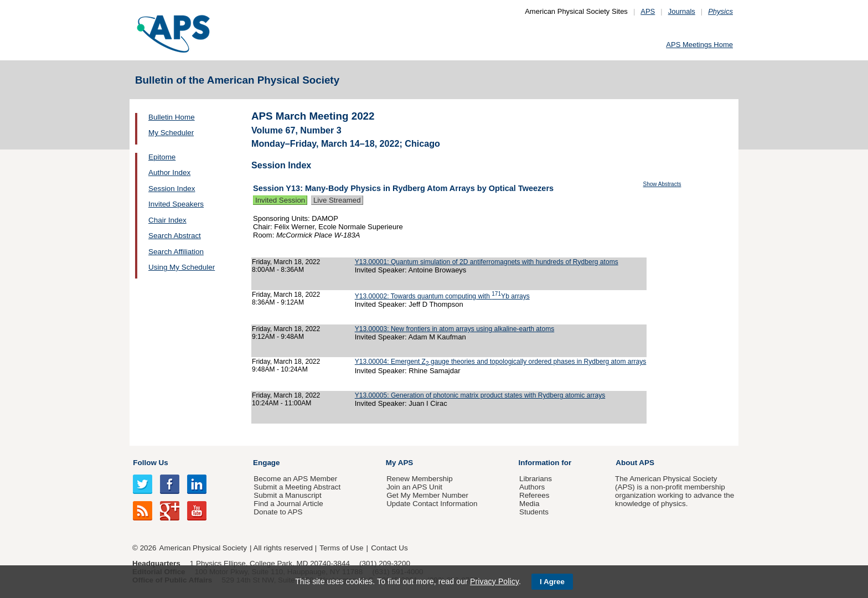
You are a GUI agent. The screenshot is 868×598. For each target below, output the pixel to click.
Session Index (172, 189)
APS (648, 11)
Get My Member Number (427, 495)
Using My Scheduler (182, 267)
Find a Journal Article (288, 504)
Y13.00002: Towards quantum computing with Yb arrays (442, 296)
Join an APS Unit (414, 487)
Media (529, 504)
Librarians (536, 479)
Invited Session (280, 200)
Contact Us (389, 548)
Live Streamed (337, 200)
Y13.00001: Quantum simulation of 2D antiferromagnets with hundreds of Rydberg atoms (487, 262)
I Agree (552, 582)
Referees (534, 495)
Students (534, 512)
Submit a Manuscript (287, 495)
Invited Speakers (176, 204)
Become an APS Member (295, 479)
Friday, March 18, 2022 (286, 262)
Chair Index (167, 220)
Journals (682, 11)
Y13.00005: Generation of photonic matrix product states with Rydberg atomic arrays (480, 395)
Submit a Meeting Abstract (297, 487)
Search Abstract (175, 236)
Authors (532, 487)
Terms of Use (341, 548)
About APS (635, 463)
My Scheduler (171, 133)
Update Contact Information (432, 504)
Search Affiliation (176, 252)
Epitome (162, 157)
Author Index (169, 172)
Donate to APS (278, 512)
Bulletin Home (172, 117)
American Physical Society (203, 548)
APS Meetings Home (699, 45)
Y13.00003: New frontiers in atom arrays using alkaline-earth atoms (455, 329)
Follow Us (150, 463)
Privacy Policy (494, 581)
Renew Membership (420, 479)
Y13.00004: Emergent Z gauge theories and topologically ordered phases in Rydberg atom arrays (501, 362)
